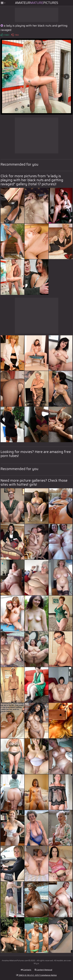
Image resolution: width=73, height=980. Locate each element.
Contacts (26, 970)
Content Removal (43, 970)
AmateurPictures (37, 3)
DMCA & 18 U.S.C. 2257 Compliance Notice (36, 975)
